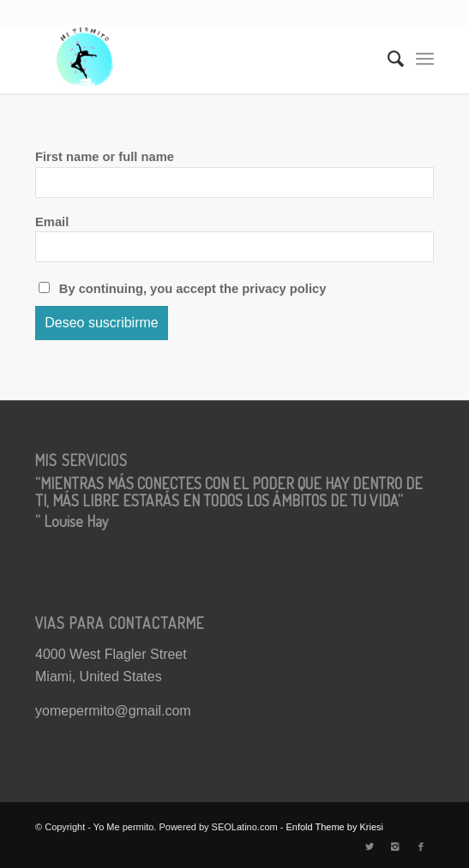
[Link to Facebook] (421, 847)
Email (52, 222)
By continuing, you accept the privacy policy (182, 289)
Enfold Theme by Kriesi (334, 827)
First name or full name (105, 157)
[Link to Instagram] (395, 847)
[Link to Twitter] (370, 847)
